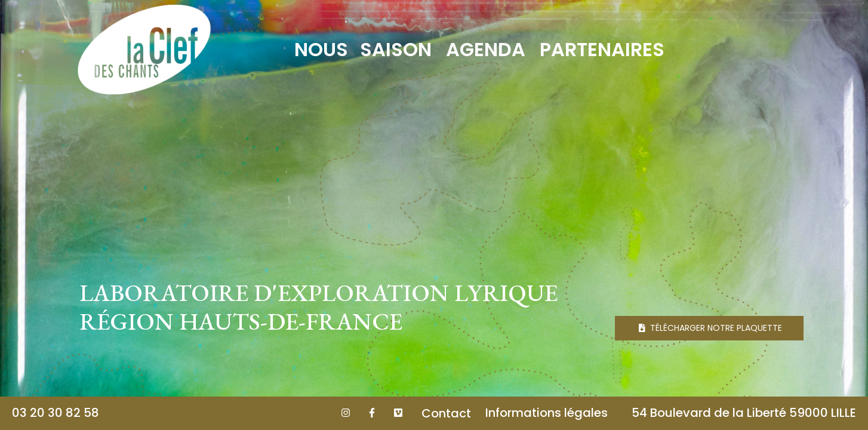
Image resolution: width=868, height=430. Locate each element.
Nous (321, 49)
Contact (446, 413)
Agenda (486, 49)
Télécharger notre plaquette (710, 328)
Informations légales (547, 413)
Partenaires (602, 49)
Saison (396, 49)
